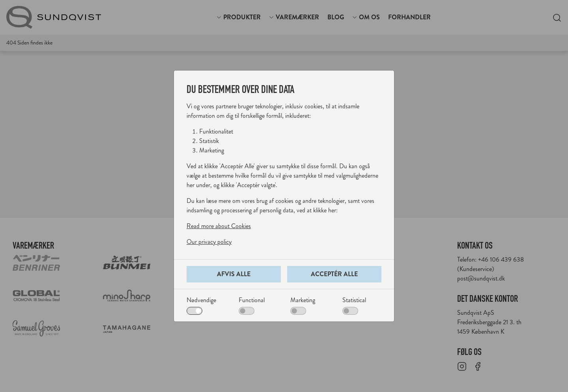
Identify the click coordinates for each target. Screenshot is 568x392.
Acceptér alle (334, 274)
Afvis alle (234, 274)
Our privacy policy (209, 242)
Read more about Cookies (219, 226)
